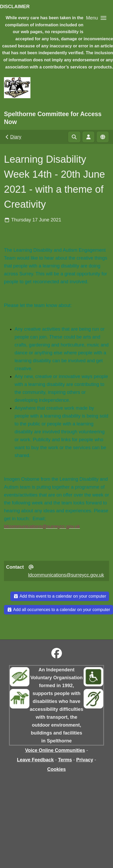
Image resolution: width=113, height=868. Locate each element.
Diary (13, 137)
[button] (96, 18)
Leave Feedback (35, 760)
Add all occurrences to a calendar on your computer (58, 610)
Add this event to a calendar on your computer (60, 596)
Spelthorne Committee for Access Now (53, 118)
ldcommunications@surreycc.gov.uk (66, 575)
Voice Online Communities (55, 750)
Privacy (85, 760)
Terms (65, 760)
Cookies (56, 769)
